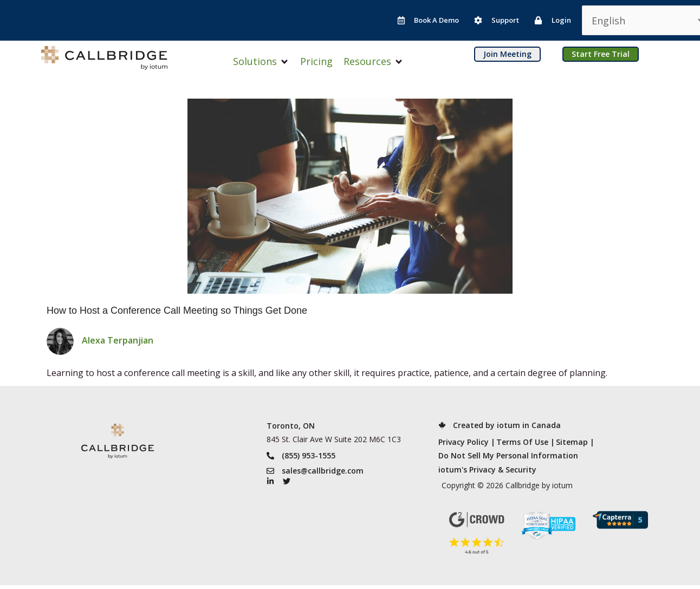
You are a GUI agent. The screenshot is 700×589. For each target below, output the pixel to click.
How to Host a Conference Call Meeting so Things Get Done (177, 310)
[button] (261, 62)
